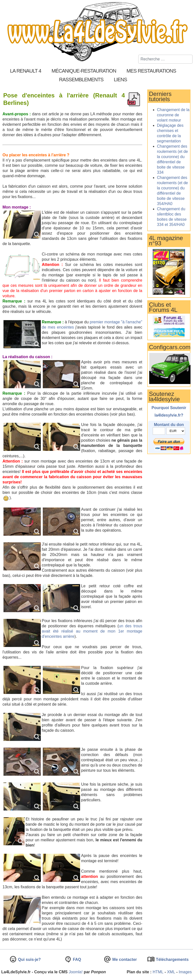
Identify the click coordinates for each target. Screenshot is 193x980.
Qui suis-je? (29, 959)
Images (185, 972)
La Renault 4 (25, 71)
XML (171, 972)
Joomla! (76, 972)
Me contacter (124, 959)
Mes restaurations (151, 71)
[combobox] (165, 59)
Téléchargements (172, 959)
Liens (121, 80)
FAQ (76, 959)
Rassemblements (81, 80)
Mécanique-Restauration (84, 71)
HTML (158, 972)
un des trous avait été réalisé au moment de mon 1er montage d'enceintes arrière (92, 631)
